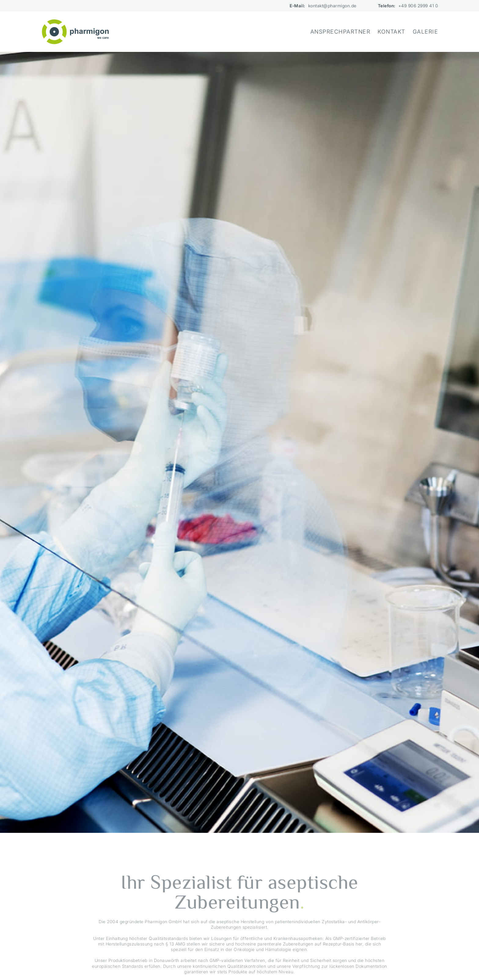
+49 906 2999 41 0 (418, 6)
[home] (75, 32)
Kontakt (391, 32)
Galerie (426, 32)
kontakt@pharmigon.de (332, 6)
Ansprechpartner (340, 32)
